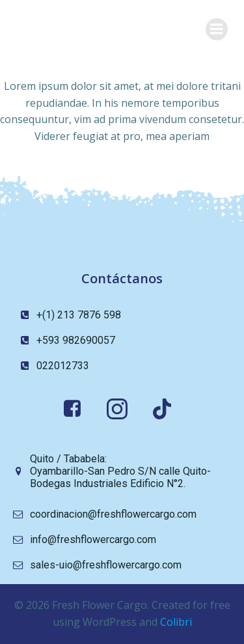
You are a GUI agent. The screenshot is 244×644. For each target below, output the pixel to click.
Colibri (176, 622)
